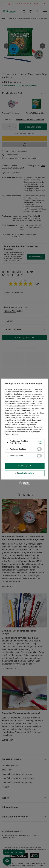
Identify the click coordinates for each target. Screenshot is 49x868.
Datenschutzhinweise (17, 406)
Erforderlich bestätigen (24, 473)
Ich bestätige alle (24, 466)
